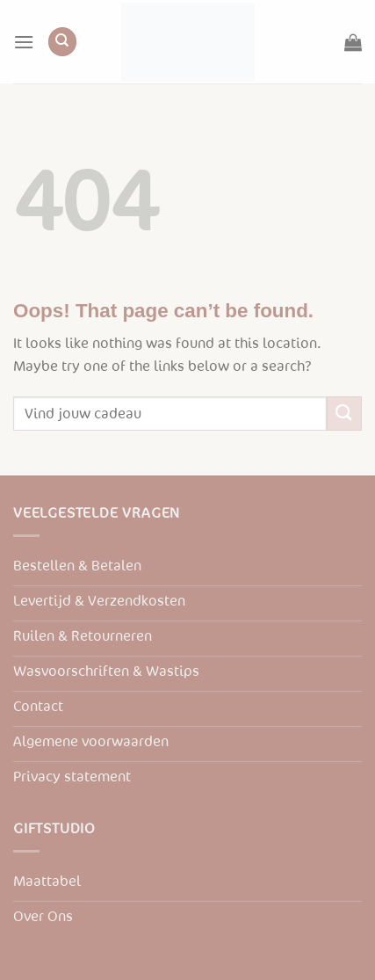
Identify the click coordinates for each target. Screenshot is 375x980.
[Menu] (24, 42)
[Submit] (344, 414)
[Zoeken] (62, 42)
